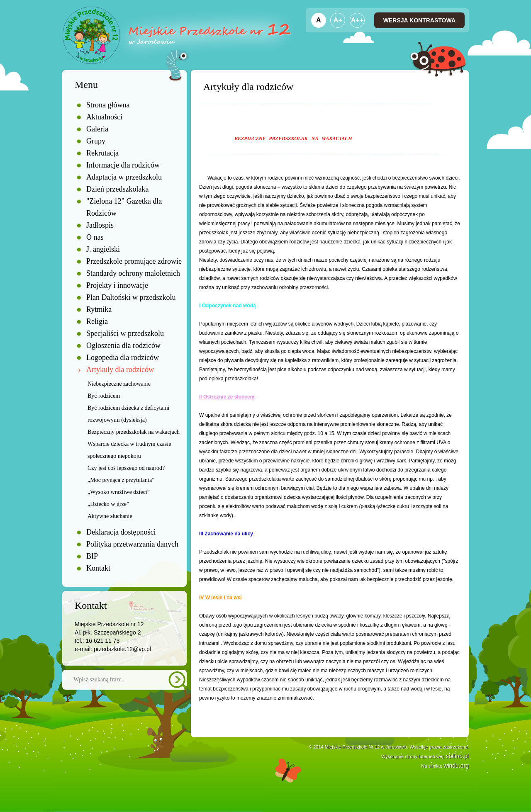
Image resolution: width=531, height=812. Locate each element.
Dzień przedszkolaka (117, 189)
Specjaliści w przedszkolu (125, 333)
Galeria (97, 129)
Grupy (96, 141)
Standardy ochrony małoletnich (133, 273)
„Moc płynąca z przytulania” (121, 480)
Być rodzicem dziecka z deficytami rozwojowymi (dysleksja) (128, 414)
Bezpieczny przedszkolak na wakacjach (134, 432)
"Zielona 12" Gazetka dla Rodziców (124, 207)
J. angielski (103, 249)
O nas (95, 237)
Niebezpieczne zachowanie (119, 384)
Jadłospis (100, 225)
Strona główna (108, 105)
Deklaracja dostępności (121, 532)
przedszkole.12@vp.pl (122, 649)
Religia (97, 321)
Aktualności (104, 117)
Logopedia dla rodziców (123, 357)
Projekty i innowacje (117, 285)
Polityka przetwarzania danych (132, 544)
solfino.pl (457, 756)
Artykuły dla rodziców (120, 370)
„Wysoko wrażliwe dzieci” (119, 492)
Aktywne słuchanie (110, 516)
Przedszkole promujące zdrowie (134, 261)
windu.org (456, 766)
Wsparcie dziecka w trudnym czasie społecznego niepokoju (129, 450)
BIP (92, 556)
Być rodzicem (104, 396)
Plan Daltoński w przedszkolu (131, 297)
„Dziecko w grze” (108, 504)
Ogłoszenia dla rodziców (123, 345)
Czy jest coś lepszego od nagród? (126, 468)
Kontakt (98, 568)
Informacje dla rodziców (123, 165)
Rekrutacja (102, 153)
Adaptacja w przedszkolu (124, 177)
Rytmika (99, 309)
